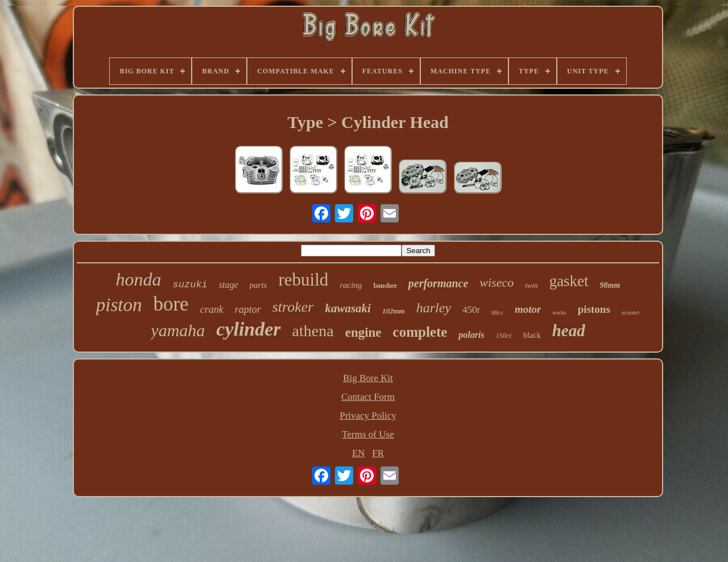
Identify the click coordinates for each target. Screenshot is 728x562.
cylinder (248, 329)
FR (378, 453)
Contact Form (368, 397)
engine (363, 332)
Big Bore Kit (368, 378)
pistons (594, 309)
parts (258, 285)
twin (531, 285)
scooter (631, 312)
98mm (610, 285)
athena (313, 331)
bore (171, 304)
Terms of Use (368, 434)
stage (229, 285)
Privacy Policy (368, 416)
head (569, 330)
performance (439, 283)
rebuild (303, 280)
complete (420, 332)
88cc (497, 312)
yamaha (178, 330)
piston (119, 305)
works (559, 313)
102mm (394, 311)
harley (434, 308)
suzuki (190, 285)
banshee (385, 286)
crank (212, 309)
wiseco (497, 282)
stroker (293, 307)
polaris (471, 335)
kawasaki (348, 308)
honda (139, 279)
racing (351, 285)
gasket (569, 281)
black (532, 335)
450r (471, 310)
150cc (504, 336)
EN (359, 453)
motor (528, 309)
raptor (248, 309)
